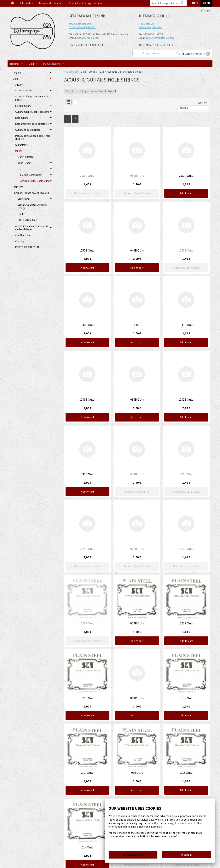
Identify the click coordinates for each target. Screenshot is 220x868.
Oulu (31, 64)
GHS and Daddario (27, 220)
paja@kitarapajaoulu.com (160, 38)
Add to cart (186, 193)
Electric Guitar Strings (31, 175)
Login (207, 10)
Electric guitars (23, 106)
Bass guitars (21, 118)
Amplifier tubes (23, 235)
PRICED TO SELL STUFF (27, 247)
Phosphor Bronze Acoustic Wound (98, 91)
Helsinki (15, 64)
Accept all (186, 855)
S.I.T (20, 169)
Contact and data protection (85, 3)
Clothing (20, 241)
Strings (19, 151)
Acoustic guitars (24, 91)
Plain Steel (71, 91)
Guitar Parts (21, 145)
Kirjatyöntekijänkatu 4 (81, 24)
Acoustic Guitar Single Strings (35, 181)
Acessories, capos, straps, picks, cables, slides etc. (32, 228)
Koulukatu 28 (146, 24)
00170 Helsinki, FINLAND (82, 27)
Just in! (19, 85)
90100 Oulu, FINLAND (151, 27)
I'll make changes (133, 855)
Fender (21, 214)
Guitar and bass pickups (28, 130)
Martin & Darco (26, 157)
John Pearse (24, 163)
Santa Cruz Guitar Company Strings (32, 206)
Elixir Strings (24, 199)
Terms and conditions (51, 3)
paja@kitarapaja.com (87, 38)
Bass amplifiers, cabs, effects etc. (32, 124)
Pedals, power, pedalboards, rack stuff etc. (33, 137)
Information (27, 3)
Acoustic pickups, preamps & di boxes (32, 98)
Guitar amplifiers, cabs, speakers (32, 112)
